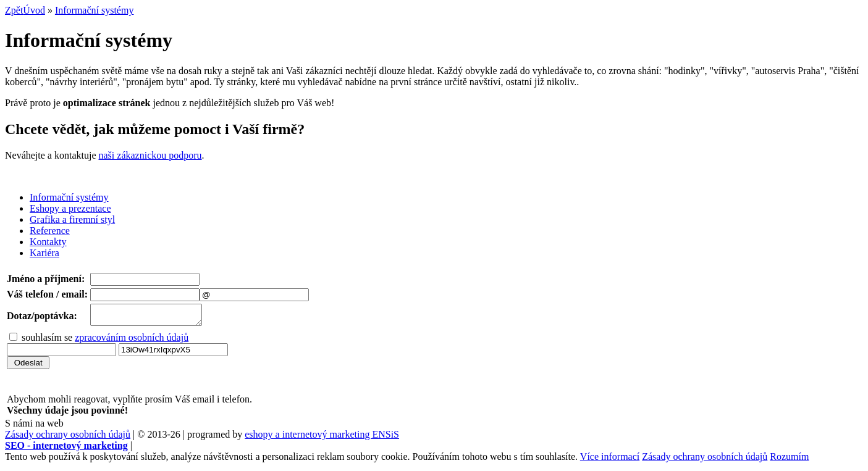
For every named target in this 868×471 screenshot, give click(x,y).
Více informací (610, 460)
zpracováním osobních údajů (132, 341)
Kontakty (48, 242)
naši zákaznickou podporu (150, 155)
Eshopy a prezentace (70, 208)
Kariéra (44, 253)
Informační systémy (95, 10)
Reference (50, 231)
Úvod (34, 10)
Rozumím (789, 460)
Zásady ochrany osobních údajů (68, 438)
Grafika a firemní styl (72, 219)
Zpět (14, 10)
